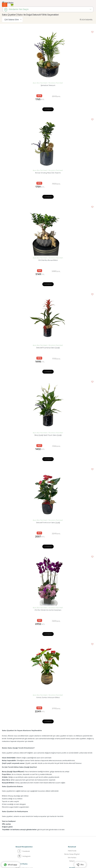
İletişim (72, 861)
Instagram (24, 856)
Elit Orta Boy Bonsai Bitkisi (48, 260)
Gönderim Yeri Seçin (19, 9)
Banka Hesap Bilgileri (72, 854)
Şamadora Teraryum (48, 85)
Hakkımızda (72, 851)
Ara (80, 865)
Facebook (24, 851)
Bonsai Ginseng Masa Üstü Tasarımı (48, 173)
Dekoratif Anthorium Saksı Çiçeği (48, 523)
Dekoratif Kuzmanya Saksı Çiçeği (48, 348)
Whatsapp (10, 865)
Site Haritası (72, 858)
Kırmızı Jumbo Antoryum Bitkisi (48, 697)
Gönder (48, 110)
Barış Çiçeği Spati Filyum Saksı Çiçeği (48, 435)
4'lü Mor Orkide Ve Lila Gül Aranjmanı (48, 610)
